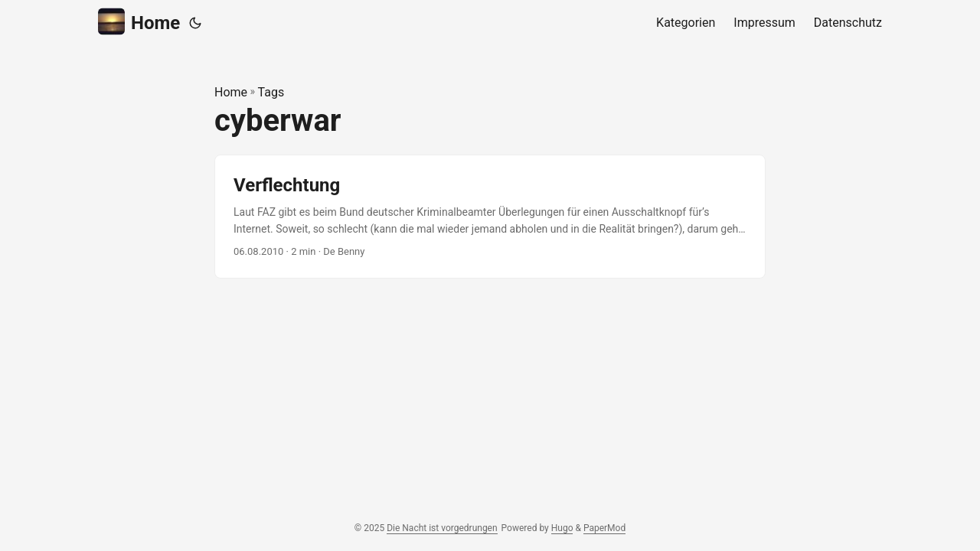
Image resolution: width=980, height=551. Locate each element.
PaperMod (604, 528)
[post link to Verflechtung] (490, 217)
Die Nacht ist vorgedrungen (442, 528)
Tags (271, 92)
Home (139, 22)
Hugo (562, 528)
